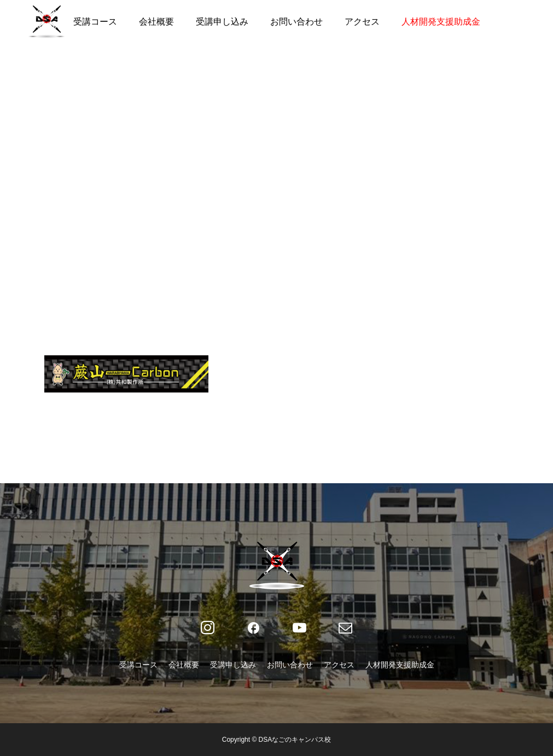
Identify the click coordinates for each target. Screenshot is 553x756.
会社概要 (156, 22)
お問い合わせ (296, 22)
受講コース (95, 22)
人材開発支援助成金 (441, 22)
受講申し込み (222, 22)
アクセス (362, 22)
